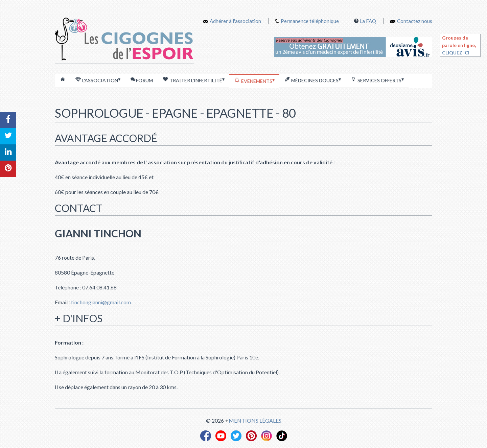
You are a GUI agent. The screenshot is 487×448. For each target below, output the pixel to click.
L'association (98, 80)
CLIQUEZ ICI (456, 53)
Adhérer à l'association (232, 21)
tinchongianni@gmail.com (100, 302)
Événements (254, 80)
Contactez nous (411, 21)
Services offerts (377, 80)
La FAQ (368, 21)
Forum (141, 80)
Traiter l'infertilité (193, 80)
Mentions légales (255, 420)
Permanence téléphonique (310, 21)
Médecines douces (312, 80)
